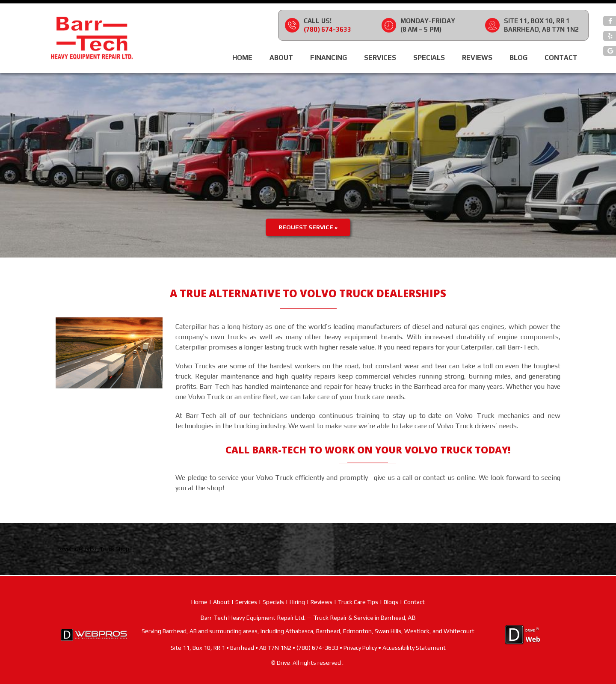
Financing (329, 58)
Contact (561, 58)
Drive (283, 663)
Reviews (477, 58)
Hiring (297, 602)
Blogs (391, 602)
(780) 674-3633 (327, 29)
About (281, 58)
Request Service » (308, 227)
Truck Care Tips (358, 602)
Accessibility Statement (414, 648)
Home (242, 58)
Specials (429, 58)
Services (380, 58)
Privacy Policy (360, 648)
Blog (518, 58)
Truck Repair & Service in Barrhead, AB (364, 617)
